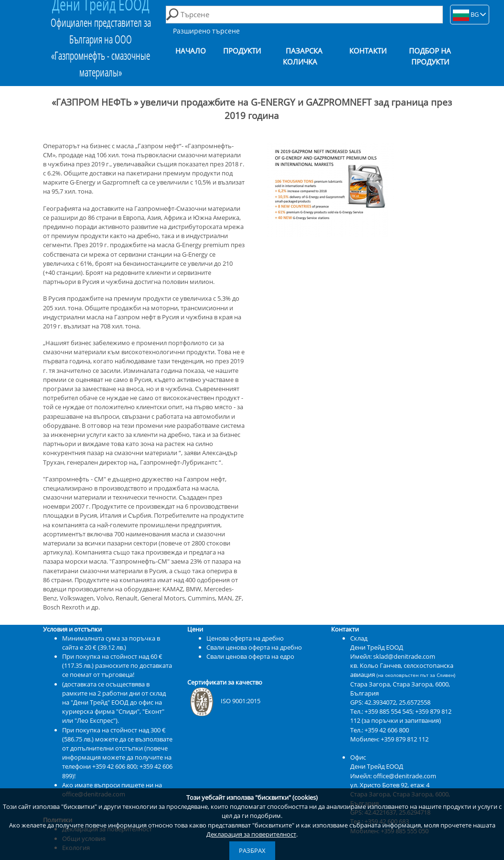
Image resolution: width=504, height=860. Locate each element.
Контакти (368, 51)
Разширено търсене (206, 31)
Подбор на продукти (430, 56)
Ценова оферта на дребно (245, 638)
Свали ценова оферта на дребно (254, 647)
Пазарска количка (303, 56)
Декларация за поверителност (251, 834)
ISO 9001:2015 (224, 701)
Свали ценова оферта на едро (250, 656)
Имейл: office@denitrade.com (393, 776)
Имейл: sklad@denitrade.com (393, 656)
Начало (191, 51)
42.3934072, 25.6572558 (397, 702)
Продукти (242, 51)
